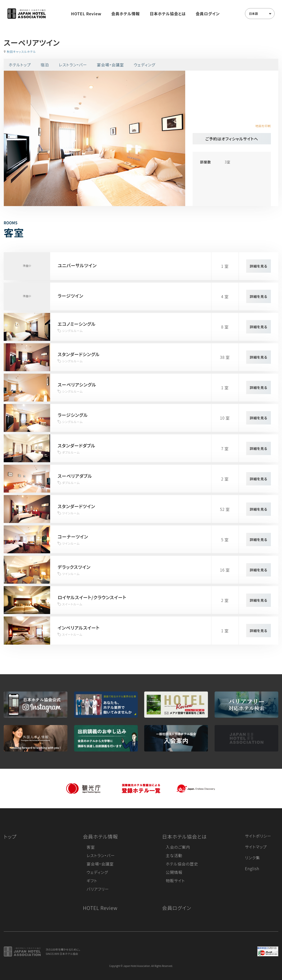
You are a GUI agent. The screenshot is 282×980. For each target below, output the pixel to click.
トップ (10, 836)
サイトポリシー (258, 836)
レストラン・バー (73, 65)
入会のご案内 (178, 847)
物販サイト (175, 881)
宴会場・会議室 (110, 65)
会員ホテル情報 (126, 14)
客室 (91, 847)
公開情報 (174, 872)
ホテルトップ (20, 65)
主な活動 (174, 855)
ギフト (92, 881)
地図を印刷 (263, 126)
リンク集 (252, 858)
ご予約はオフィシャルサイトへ (232, 139)
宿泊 (45, 65)
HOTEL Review (86, 14)
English (252, 868)
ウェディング (145, 65)
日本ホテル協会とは (168, 14)
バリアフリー (98, 889)
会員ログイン (208, 14)
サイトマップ (256, 847)
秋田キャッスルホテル (21, 51)
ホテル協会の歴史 (182, 864)
